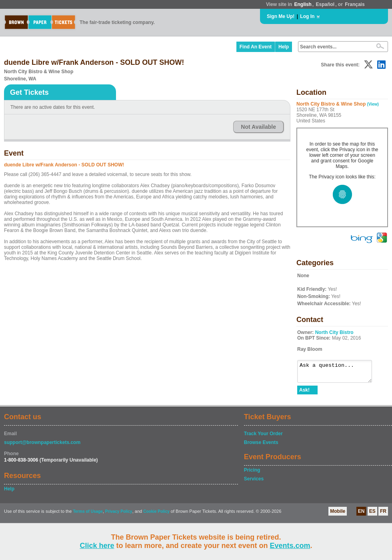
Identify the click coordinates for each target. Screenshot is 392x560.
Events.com (290, 546)
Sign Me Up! (281, 16)
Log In (307, 16)
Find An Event (256, 47)
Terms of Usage (88, 515)
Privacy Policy (119, 515)
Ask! (304, 394)
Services (254, 482)
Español (325, 4)
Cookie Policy (156, 515)
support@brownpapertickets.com (42, 446)
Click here (97, 546)
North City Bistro (334, 332)
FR (383, 515)
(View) (373, 104)
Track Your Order (263, 437)
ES (372, 515)
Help (284, 47)
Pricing (252, 474)
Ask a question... (339, 373)
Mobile (338, 515)
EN (361, 515)
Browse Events (261, 446)
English (303, 4)
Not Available (258, 127)
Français (355, 4)
